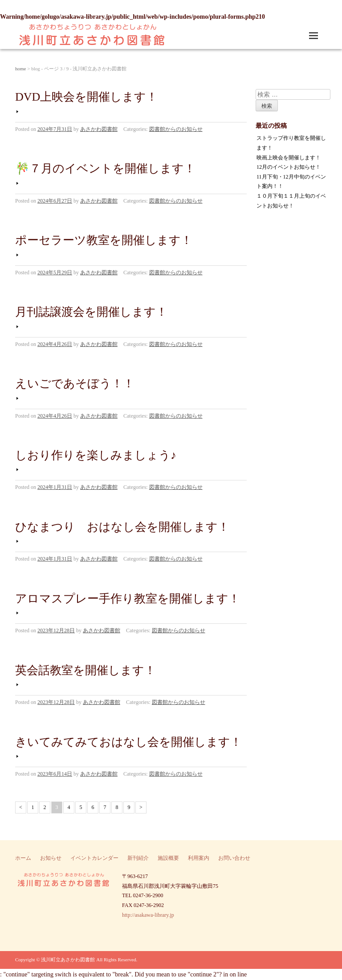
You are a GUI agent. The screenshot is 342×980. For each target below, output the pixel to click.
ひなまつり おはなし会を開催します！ (122, 527)
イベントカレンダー (94, 858)
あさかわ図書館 (99, 129)
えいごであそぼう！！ (75, 384)
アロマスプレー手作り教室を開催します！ (128, 599)
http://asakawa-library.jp (148, 915)
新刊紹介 (138, 858)
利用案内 (199, 858)
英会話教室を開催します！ (85, 670)
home (20, 69)
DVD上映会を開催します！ (86, 97)
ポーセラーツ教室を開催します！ (104, 240)
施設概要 (168, 858)
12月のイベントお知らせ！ (289, 167)
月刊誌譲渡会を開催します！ (91, 312)
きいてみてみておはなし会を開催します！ (128, 742)
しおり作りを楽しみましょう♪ (96, 455)
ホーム (23, 858)
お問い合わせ (234, 858)
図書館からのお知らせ (176, 129)
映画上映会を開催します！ (289, 158)
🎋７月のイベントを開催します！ (105, 169)
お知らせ (51, 858)
